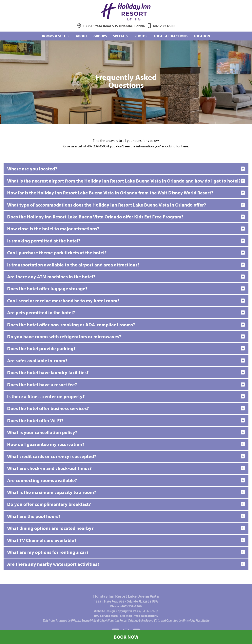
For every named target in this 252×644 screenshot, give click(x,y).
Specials (121, 36)
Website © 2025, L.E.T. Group (126, 611)
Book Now (126, 637)
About (82, 36)
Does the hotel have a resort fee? (42, 384)
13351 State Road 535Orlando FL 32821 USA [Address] (126, 601)
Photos (141, 36)
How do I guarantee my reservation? (46, 444)
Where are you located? (32, 169)
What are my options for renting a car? (48, 552)
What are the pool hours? (34, 516)
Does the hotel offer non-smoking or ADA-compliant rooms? (71, 325)
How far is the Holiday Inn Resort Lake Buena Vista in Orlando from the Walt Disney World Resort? (110, 193)
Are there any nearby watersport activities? (53, 564)
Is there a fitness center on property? (46, 396)
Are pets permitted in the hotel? (41, 312)
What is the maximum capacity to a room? (52, 492)
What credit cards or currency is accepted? (52, 456)
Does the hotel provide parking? (41, 348)
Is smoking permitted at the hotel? (44, 241)
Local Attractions (171, 36)
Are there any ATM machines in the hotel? (51, 277)
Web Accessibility (146, 616)
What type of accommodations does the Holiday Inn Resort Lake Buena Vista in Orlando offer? (107, 205)
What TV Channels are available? (42, 540)
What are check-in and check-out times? (49, 468)
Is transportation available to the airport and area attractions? (73, 265)
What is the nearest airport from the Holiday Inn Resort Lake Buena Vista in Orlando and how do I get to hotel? (124, 181)
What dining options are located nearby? (50, 528)
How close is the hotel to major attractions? (53, 229)
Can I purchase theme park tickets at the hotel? (57, 253)
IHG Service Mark (106, 616)
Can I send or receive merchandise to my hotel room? (63, 301)
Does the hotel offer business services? (48, 408)
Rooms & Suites (56, 36)
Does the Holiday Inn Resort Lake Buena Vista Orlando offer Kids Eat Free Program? (95, 217)
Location (202, 36)
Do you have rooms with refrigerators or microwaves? (64, 336)
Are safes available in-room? (37, 360)
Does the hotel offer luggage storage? (47, 288)
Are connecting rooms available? (42, 480)
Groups (100, 36)
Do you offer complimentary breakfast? (49, 504)
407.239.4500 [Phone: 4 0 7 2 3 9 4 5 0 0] (164, 26)
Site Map (126, 616)
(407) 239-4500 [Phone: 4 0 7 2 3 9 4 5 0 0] (131, 606)
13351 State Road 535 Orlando (114, 26)
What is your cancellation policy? (42, 432)
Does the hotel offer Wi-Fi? (35, 420)
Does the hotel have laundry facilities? (48, 372)
